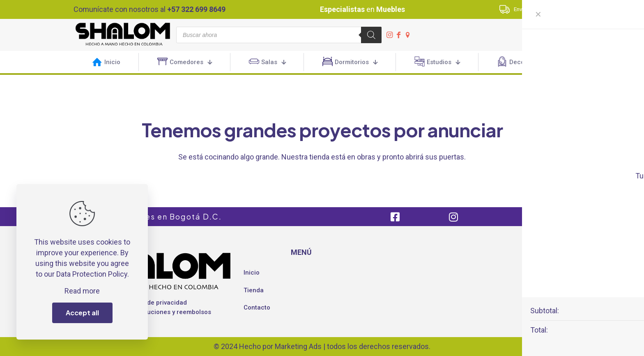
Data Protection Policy (92, 274)
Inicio (252, 273)
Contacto (257, 307)
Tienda (254, 290)
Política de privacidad (155, 303)
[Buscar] (371, 35)
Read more (82, 291)
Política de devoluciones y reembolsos (155, 312)
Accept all (82, 313)
